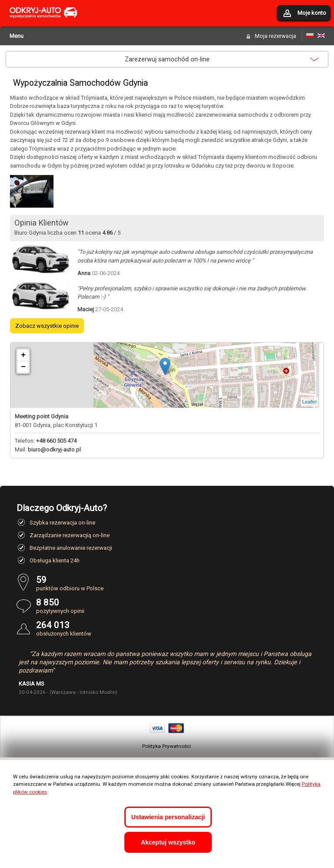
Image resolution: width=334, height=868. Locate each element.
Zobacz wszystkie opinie (47, 326)
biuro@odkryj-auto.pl (54, 449)
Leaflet (309, 402)
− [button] (23, 367)
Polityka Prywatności (167, 746)
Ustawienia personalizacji (168, 817)
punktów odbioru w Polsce (177, 583)
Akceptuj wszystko (168, 842)
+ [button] (23, 355)
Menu (17, 36)
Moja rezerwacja (276, 36)
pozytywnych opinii (177, 606)
